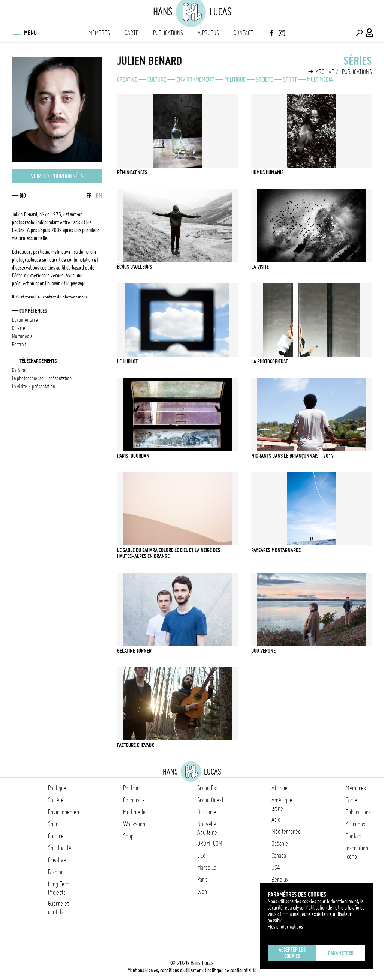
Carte (131, 33)
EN (99, 196)
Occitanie (207, 812)
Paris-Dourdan (133, 456)
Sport (290, 79)
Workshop (134, 824)
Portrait (131, 788)
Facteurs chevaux (136, 745)
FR (89, 196)
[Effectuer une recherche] (359, 33)
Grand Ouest (210, 800)
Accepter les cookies (292, 953)
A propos (208, 33)
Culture (157, 79)
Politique (235, 79)
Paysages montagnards (276, 550)
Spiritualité (60, 848)
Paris (202, 880)
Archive (325, 72)
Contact (243, 33)
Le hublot (127, 361)
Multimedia (320, 79)
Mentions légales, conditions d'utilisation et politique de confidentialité (192, 970)
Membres (99, 33)
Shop (128, 836)
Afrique (280, 788)
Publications (168, 33)
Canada (279, 856)
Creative (127, 79)
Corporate (134, 800)
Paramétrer (341, 953)
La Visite (260, 267)
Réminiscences (132, 172)
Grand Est (208, 788)
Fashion (56, 872)
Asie (276, 820)
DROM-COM (210, 844)
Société (264, 79)
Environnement (195, 79)
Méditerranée (286, 832)
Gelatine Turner (134, 651)
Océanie (280, 844)
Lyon (202, 892)
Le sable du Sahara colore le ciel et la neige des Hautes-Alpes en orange (169, 553)
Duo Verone (263, 651)
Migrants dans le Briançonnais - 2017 (292, 456)
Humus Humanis (267, 172)
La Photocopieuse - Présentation (42, 378)
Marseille (207, 868)
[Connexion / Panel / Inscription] (370, 33)
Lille (201, 856)
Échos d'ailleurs (134, 267)
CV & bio (20, 370)
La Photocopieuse (270, 361)
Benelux (280, 880)
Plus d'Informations (285, 927)
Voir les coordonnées (57, 176)
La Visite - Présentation (34, 387)
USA (276, 868)
